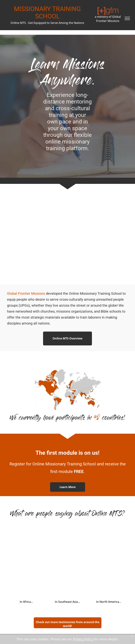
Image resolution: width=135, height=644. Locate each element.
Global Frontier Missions (26, 293)
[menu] (127, 18)
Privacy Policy (83, 639)
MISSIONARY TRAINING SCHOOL (47, 13)
